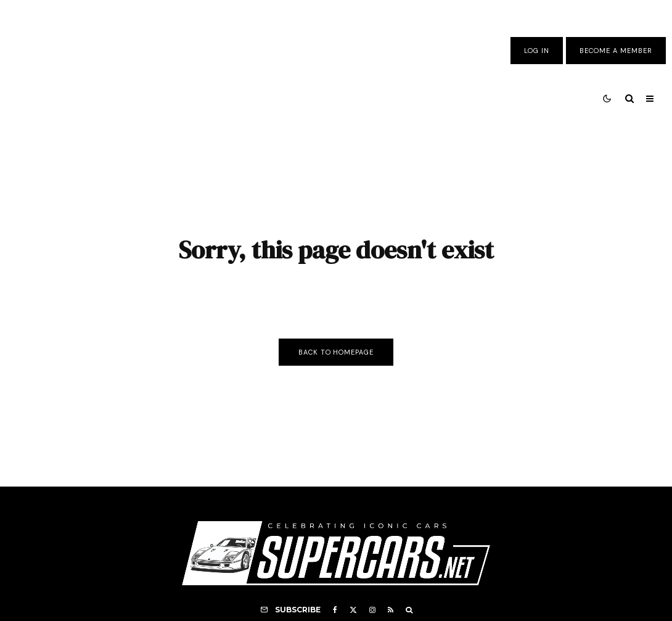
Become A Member (616, 51)
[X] (353, 610)
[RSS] (391, 610)
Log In (537, 51)
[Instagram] (372, 610)
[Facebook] (335, 610)
